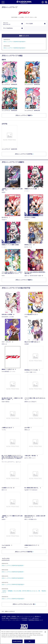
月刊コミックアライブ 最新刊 (24, 280)
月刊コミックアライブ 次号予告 (24, 154)
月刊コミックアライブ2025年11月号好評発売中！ (13, 599)
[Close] (45, 632)
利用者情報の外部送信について (36, 620)
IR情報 (9, 617)
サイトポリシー (17, 620)
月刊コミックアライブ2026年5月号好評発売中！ (15, 42)
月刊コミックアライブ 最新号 (24, 115)
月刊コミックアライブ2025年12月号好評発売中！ (13, 585)
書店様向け (37, 617)
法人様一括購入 (5, 618)
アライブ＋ (12, 24)
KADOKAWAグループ (15, 618)
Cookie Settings (17, 641)
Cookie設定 (24, 620)
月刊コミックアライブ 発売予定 (24, 552)
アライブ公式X (29, 24)
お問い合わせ (35, 618)
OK (30, 641)
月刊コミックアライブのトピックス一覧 (24, 604)
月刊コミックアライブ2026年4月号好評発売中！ (15, 48)
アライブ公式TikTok (8, 28)
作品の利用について (26, 618)
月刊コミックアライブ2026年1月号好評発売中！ (13, 578)
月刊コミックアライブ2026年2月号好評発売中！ (13, 572)
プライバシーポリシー (7, 620)
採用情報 (14, 617)
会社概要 (4, 617)
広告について (20, 617)
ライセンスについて (29, 617)
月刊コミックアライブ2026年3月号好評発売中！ (13, 566)
